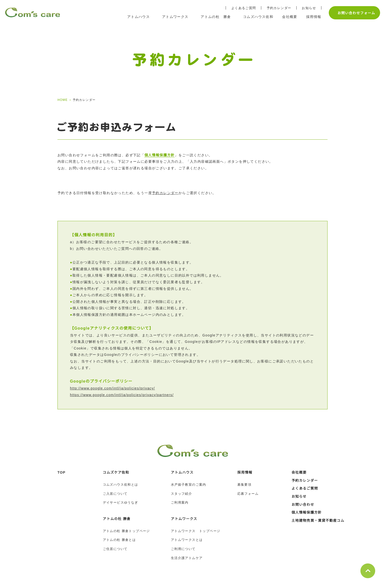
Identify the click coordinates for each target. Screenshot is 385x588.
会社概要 (299, 472)
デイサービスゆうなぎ (121, 502)
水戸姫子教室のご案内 (189, 485)
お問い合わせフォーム (354, 13)
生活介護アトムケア (187, 558)
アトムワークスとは (187, 540)
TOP (62, 472)
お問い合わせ (303, 505)
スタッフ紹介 (181, 494)
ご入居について (115, 494)
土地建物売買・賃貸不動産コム (318, 521)
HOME (62, 100)
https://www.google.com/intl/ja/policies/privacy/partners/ (128, 395)
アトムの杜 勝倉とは (119, 540)
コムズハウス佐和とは (121, 485)
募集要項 (245, 485)
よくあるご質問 (241, 8)
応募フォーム (248, 494)
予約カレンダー (277, 8)
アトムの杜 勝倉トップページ (126, 531)
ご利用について (183, 549)
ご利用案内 (180, 502)
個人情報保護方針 (159, 155)
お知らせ (306, 8)
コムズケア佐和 (116, 472)
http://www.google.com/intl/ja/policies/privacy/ (117, 388)
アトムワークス (184, 519)
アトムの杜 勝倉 (117, 519)
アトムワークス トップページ (196, 531)
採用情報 (245, 472)
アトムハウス (182, 472)
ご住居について (115, 549)
